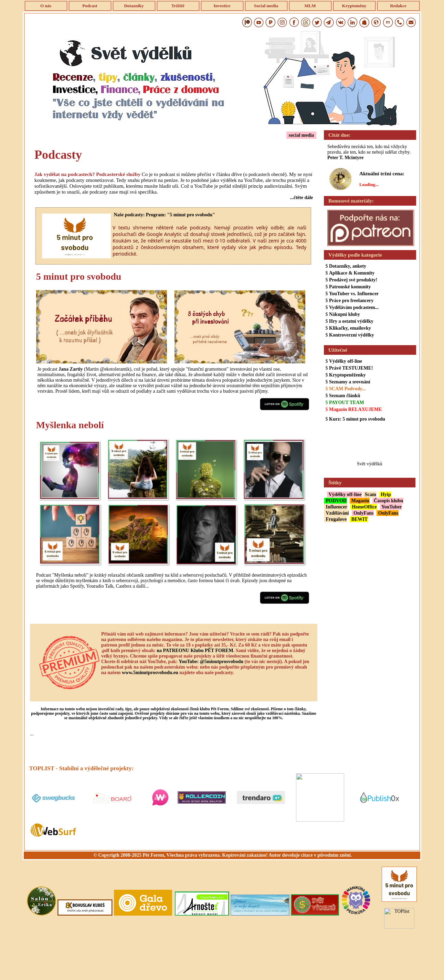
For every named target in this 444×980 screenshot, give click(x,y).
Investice (222, 6)
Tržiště (178, 6)
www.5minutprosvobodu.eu (150, 673)
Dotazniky (134, 6)
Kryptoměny (354, 6)
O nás (46, 6)
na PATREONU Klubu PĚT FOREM (195, 651)
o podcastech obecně (265, 174)
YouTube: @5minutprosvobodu (211, 662)
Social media (266, 6)
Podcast (90, 6)
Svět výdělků (370, 464)
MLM (310, 6)
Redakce (398, 6)
